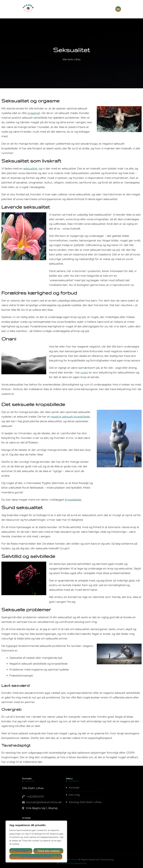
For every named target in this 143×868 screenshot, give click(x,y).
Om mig (74, 795)
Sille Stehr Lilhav (71, 59)
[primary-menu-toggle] (118, 9)
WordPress (62, 863)
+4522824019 (35, 797)
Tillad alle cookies (36, 857)
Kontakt (74, 788)
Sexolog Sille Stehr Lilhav (85, 802)
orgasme (33, 113)
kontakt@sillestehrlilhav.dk (44, 802)
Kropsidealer (73, 500)
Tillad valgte (18, 851)
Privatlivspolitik (78, 863)
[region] (36, 842)
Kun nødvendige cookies (45, 851)
